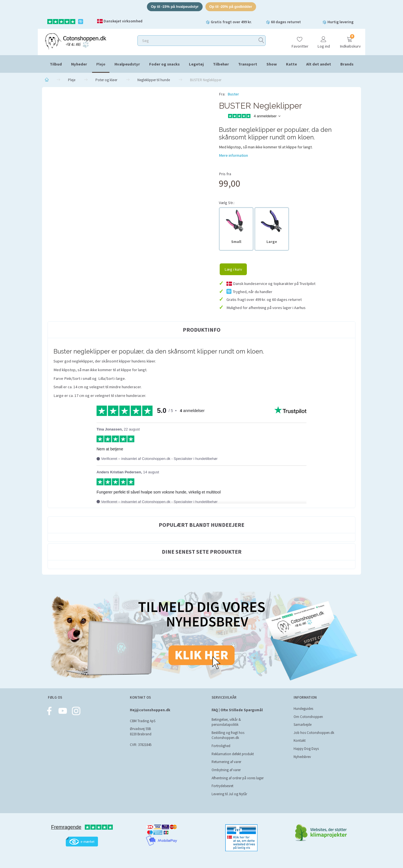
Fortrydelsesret (222, 786)
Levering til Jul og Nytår (229, 794)
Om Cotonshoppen (308, 717)
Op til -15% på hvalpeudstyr (175, 7)
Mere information (233, 155)
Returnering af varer (226, 762)
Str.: (227, 203)
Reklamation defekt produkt (233, 754)
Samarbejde (303, 725)
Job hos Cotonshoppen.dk (314, 733)
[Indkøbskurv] (350, 40)
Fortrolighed (221, 746)
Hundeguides (303, 709)
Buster (233, 94)
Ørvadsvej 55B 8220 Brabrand (141, 732)
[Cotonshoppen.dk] (76, 41)
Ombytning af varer (226, 770)
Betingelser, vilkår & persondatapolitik (226, 722)
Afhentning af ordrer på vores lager (238, 778)
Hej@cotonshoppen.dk (150, 710)
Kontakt (300, 741)
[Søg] (261, 40)
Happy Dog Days (306, 749)
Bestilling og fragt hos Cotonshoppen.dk (228, 735)
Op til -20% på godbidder (231, 7)
